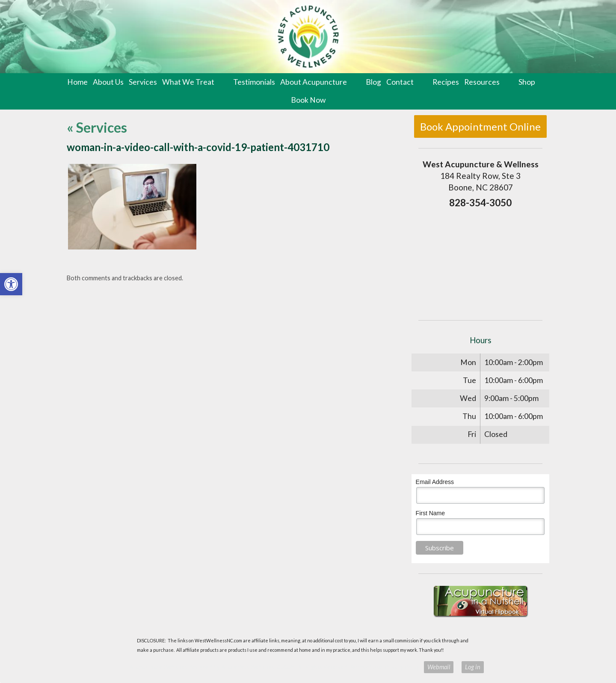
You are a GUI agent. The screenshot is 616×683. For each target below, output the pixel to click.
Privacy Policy (402, 667)
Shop (527, 82)
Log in (473, 667)
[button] (11, 284)
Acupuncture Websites (158, 667)
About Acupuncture (314, 82)
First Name (430, 513)
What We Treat (188, 82)
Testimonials (254, 82)
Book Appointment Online (480, 126)
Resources (482, 82)
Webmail (439, 667)
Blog (373, 82)
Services (143, 82)
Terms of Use (366, 667)
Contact (400, 82)
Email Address (435, 482)
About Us (108, 82)
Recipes (446, 82)
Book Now (308, 100)
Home (77, 82)
